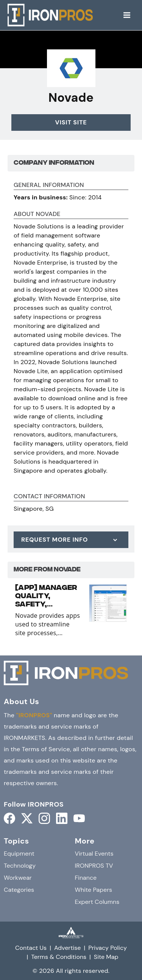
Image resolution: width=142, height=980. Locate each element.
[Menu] (127, 15)
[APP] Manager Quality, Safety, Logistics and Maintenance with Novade (46, 597)
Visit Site (71, 122)
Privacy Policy (108, 948)
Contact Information (49, 497)
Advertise (68, 948)
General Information (49, 185)
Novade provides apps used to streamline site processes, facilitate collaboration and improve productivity (48, 624)
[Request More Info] (71, 540)
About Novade (37, 214)
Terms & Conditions (59, 957)
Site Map (106, 957)
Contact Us (31, 948)
